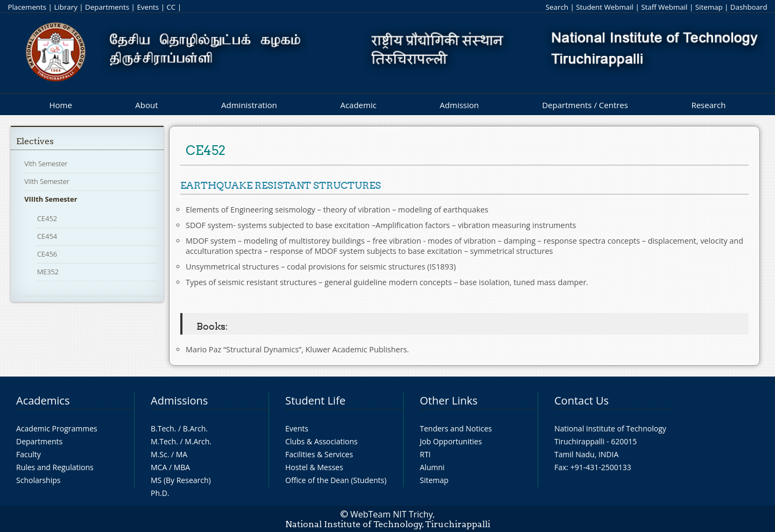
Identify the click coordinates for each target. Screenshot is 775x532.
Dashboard (749, 7)
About (146, 105)
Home (60, 105)
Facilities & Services (319, 454)
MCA (159, 467)
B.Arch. (195, 428)
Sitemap (709, 7)
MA (182, 454)
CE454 (47, 236)
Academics (43, 400)
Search (557, 7)
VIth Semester (46, 164)
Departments (107, 7)
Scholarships (38, 480)
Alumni (432, 467)
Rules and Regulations (55, 467)
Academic (358, 105)
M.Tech (163, 441)
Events (148, 7)
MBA (182, 467)
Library (65, 7)
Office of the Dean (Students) (336, 480)
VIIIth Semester (51, 199)
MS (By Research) (181, 480)
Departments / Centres (585, 105)
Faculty (29, 454)
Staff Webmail (664, 7)
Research (708, 105)
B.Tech (163, 428)
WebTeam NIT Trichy (392, 514)
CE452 (47, 218)
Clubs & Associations (322, 441)
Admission (459, 105)
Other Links (449, 400)
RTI (425, 454)
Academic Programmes (57, 428)
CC (171, 7)
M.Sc (159, 454)
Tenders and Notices (456, 428)
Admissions (179, 400)
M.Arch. (198, 441)
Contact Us (582, 400)
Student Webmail (605, 7)
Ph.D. (160, 493)
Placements (27, 7)
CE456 (47, 254)
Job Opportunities (451, 441)
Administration (249, 105)
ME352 (48, 272)
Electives (35, 141)
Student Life (315, 400)
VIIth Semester (47, 181)
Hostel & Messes (314, 467)
